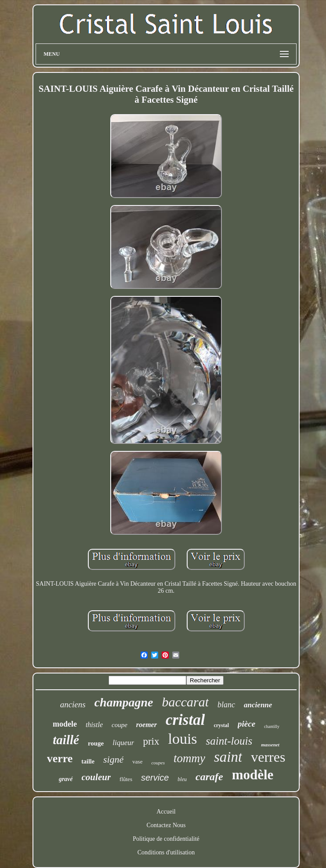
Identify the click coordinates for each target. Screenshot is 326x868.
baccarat (185, 702)
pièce (246, 724)
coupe (120, 725)
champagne (124, 702)
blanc (226, 705)
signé (113, 759)
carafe (209, 777)
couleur (96, 777)
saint (228, 757)
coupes (158, 763)
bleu (182, 779)
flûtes (126, 779)
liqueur (123, 743)
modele (65, 724)
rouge (96, 743)
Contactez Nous (166, 825)
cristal (185, 720)
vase (137, 762)
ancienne (258, 705)
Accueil (166, 812)
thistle (94, 725)
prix (151, 741)
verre (60, 758)
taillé (66, 740)
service (155, 778)
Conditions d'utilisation (166, 852)
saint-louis (229, 741)
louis (182, 739)
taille (88, 762)
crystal (221, 725)
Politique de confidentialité (166, 839)
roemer (147, 725)
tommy (189, 758)
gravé (66, 779)
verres (268, 757)
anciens (73, 704)
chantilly (272, 726)
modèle (253, 775)
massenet (270, 745)
